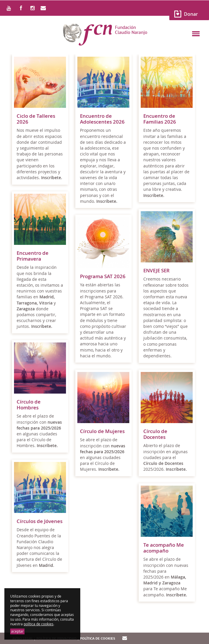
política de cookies (39, 624)
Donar (191, 14)
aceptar (17, 631)
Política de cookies (97, 639)
